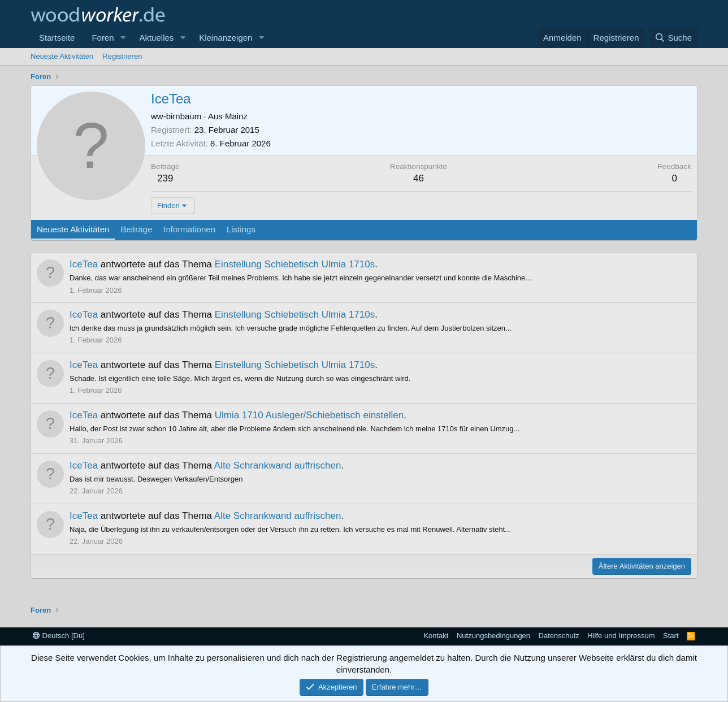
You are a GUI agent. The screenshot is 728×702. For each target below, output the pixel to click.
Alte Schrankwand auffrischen (278, 465)
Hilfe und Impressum (621, 636)
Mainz (236, 116)
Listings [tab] (241, 229)
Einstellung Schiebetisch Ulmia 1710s (295, 264)
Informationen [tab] (189, 229)
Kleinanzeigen (226, 38)
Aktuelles (156, 38)
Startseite (57, 38)
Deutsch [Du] (59, 636)
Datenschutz (559, 636)
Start (671, 636)
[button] (123, 38)
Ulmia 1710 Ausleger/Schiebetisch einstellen (309, 415)
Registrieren (122, 56)
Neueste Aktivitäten (62, 56)
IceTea (84, 264)
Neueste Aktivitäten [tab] (73, 229)
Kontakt (436, 636)
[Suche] (673, 38)
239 (165, 178)
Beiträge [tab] (136, 229)
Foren (103, 38)
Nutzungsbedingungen (493, 636)
